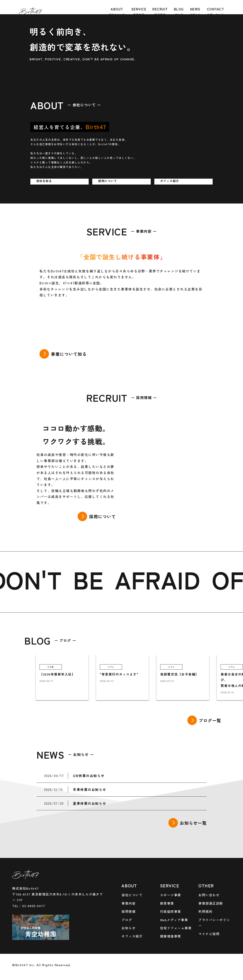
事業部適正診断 (211, 903)
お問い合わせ (209, 895)
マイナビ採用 (209, 934)
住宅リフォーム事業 (176, 928)
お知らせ (129, 928)
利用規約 (205, 911)
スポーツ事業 (171, 895)
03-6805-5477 (34, 906)
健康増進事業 (171, 936)
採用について (102, 516)
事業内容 (129, 903)
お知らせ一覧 (193, 823)
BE (95, 579)
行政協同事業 (171, 911)
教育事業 (167, 903)
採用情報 (129, 911)
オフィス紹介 (132, 936)
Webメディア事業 (174, 920)
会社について (132, 895)
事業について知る (69, 354)
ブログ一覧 (210, 720)
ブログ (127, 920)
